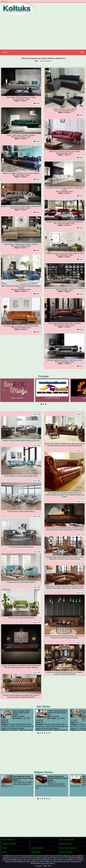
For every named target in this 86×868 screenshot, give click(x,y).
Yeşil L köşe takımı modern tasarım (21, 135)
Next (84, 390)
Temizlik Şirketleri (66, 844)
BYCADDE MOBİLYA (52, 398)
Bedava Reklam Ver (9, 840)
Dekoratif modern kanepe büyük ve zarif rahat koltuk (65, 189)
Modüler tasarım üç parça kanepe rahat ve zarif (65, 253)
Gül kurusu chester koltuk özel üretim (64, 151)
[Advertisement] (43, 32)
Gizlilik (5, 848)
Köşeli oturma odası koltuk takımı (21, 511)
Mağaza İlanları (44, 772)
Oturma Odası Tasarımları (68, 848)
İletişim (5, 852)
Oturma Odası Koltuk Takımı (21, 724)
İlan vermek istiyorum (67, 840)
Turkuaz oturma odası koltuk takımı (21, 582)
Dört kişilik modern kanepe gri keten (21, 97)
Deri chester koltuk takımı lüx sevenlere (65, 323)
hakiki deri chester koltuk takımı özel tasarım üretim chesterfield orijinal (65, 673)
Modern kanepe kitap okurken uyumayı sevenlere (65, 288)
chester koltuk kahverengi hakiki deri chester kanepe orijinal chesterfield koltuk (21, 696)
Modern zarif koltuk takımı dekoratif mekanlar (65, 222)
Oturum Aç (4, 1)
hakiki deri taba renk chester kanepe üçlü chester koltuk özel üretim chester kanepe (65, 637)
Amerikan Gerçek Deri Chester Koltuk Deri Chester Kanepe (58, 778)
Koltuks (17, 8)
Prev (3, 390)
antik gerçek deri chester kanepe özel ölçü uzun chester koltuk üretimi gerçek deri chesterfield (65, 529)
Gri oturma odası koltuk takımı (21, 547)
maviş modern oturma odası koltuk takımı (21, 476)
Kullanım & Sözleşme (9, 844)
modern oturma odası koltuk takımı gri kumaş (21, 440)
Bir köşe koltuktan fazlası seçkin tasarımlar (65, 360)
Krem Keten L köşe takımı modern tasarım (21, 244)
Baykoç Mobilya (17, 398)
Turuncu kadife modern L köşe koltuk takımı (21, 326)
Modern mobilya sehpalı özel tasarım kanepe (21, 173)
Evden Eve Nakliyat (66, 852)
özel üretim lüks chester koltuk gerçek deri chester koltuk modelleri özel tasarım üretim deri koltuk (65, 495)
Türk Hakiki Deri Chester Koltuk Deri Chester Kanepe (23, 777)
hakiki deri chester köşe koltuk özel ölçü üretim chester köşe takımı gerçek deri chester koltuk (65, 587)
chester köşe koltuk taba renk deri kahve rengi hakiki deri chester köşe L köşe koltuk (65, 558)
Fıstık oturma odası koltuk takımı (21, 618)
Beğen (37, 103)
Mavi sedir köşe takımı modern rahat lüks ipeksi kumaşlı (21, 287)
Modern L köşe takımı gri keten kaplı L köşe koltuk (21, 206)
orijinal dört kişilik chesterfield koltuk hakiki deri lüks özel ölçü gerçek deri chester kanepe (21, 666)
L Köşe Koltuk (36, 852)
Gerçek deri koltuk (37, 848)
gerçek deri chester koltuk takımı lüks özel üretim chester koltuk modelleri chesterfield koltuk (65, 445)
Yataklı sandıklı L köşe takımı (65, 109)
